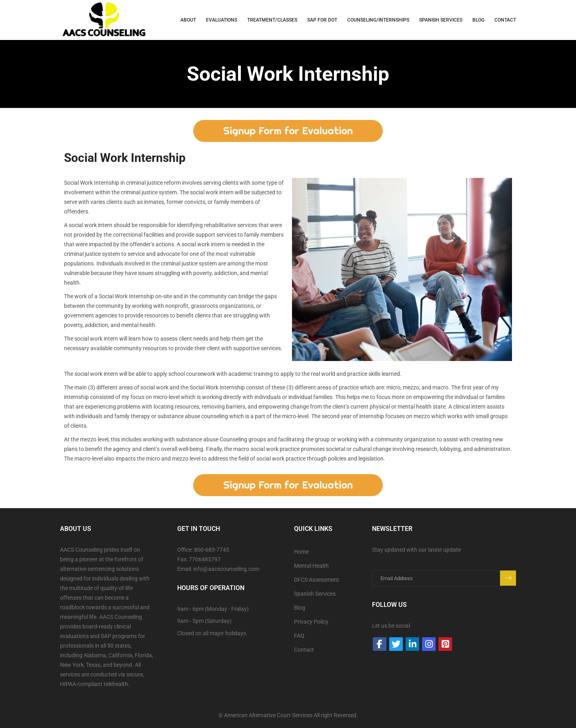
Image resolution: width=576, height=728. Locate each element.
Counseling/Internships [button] (378, 20)
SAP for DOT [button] (322, 20)
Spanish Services (315, 594)
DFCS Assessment (317, 580)
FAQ (299, 636)
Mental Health (311, 566)
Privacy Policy (311, 622)
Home (301, 552)
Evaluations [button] (222, 20)
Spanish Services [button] (441, 20)
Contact (505, 20)
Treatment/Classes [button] (272, 20)
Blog (478, 20)
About (188, 20)
